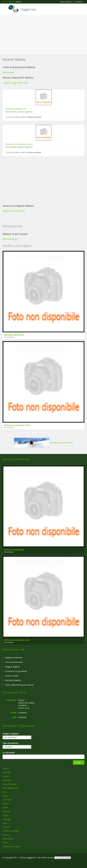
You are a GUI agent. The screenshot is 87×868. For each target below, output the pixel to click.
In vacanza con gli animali (16, 671)
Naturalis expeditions (16, 109)
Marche (6, 804)
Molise (5, 808)
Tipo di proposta (11, 743)
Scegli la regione (11, 734)
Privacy (21, 700)
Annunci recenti (12, 676)
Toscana (6, 827)
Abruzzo (6, 769)
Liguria (5, 796)
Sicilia (5, 823)
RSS (22, 863)
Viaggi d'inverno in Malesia (14, 211)
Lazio (5, 792)
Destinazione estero (11, 846)
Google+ (9, 863)
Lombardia (7, 800)
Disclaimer (23, 705)
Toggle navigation (5, 10)
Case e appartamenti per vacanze (19, 685)
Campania (7, 780)
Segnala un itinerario (14, 658)
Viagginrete (28, 9)
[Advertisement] (43, 35)
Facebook (3, 863)
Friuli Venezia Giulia (11, 788)
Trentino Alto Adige (11, 831)
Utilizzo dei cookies (26, 703)
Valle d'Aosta (8, 839)
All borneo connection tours (19, 144)
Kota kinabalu (8, 72)
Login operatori (66, 2)
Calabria (6, 776)
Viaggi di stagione (13, 667)
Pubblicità (22, 717)
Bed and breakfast (13, 680)
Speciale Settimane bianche (43, 442)
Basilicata (7, 772)
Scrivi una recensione (14, 662)
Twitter (15, 863)
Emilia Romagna (9, 784)
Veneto (6, 843)
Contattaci (79, 2)
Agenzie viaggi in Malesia (14, 83)
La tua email (9, 753)
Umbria (6, 835)
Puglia (5, 815)
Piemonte (7, 811)
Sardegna (7, 819)
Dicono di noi (24, 708)
